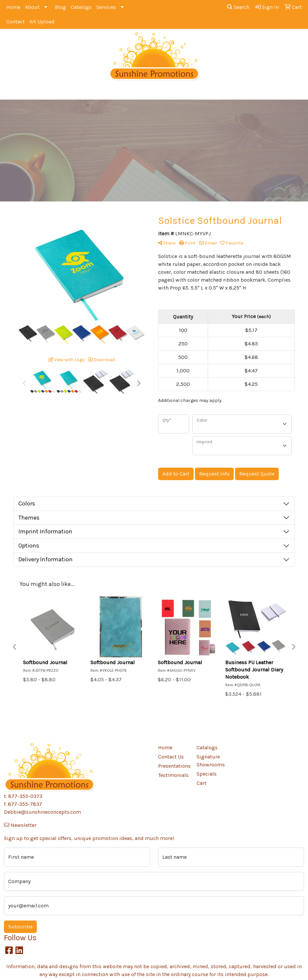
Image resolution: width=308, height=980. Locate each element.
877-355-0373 (25, 796)
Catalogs (81, 7)
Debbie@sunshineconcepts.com (42, 812)
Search (238, 7)
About (32, 7)
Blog (60, 7)
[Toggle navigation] (10, 92)
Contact (15, 22)
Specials (207, 774)
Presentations (173, 766)
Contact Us (171, 757)
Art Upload (42, 22)
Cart (201, 783)
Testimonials (173, 775)
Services (106, 7)
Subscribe (20, 927)
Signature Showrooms (211, 761)
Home (13, 7)
